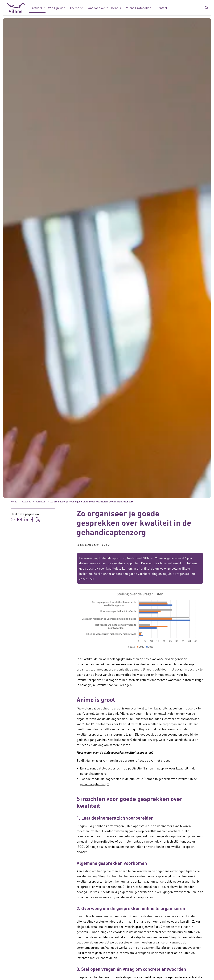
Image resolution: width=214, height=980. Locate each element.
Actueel (37, 8)
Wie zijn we (56, 8)
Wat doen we (96, 8)
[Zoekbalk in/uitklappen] (207, 8)
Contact (162, 8)
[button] (140, 620)
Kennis (116, 8)
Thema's (76, 8)
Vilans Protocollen (139, 8)
